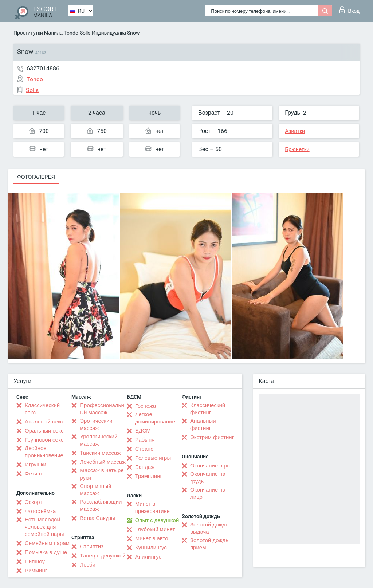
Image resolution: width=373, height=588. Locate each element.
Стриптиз (92, 546)
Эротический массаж (96, 425)
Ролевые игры (153, 458)
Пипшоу (35, 561)
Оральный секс (44, 431)
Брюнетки (297, 149)
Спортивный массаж (95, 490)
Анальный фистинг (203, 425)
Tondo (71, 33)
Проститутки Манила (38, 33)
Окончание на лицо (208, 493)
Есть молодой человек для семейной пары (44, 527)
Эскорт (34, 502)
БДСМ (143, 431)
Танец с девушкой (103, 556)
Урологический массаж (99, 440)
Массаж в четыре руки (102, 474)
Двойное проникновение (44, 452)
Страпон (146, 449)
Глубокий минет (155, 529)
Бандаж (145, 467)
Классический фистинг (208, 409)
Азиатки (295, 131)
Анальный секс (44, 422)
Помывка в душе (46, 552)
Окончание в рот (211, 466)
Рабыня (145, 440)
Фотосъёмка (40, 511)
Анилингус (148, 557)
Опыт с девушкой (157, 520)
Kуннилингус (151, 548)
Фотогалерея (36, 177)
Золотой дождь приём (209, 544)
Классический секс (42, 409)
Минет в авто (152, 538)
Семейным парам (47, 543)
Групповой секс (44, 440)
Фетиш (33, 474)
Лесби (88, 565)
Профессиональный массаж (102, 409)
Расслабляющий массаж (101, 505)
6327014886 (43, 68)
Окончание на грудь (208, 478)
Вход (350, 10)
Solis (85, 33)
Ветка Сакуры (97, 518)
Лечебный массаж (103, 462)
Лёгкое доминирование (155, 418)
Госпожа (146, 406)
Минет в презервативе (152, 508)
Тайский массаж (100, 453)
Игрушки (36, 465)
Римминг (36, 571)
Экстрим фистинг (212, 437)
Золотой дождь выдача (209, 528)
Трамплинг (149, 476)
